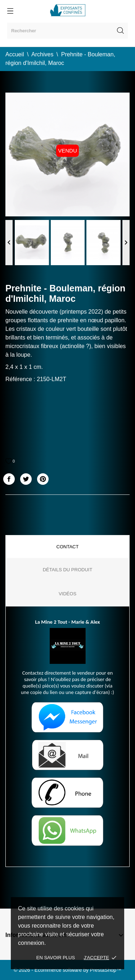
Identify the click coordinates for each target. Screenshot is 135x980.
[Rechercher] (67, 31)
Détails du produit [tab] (68, 570)
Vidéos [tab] (67, 594)
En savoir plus (56, 958)
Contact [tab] (68, 547)
